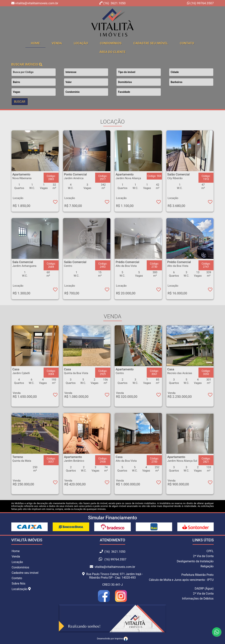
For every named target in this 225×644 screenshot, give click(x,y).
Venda (57, 43)
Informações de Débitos (198, 599)
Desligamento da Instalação (195, 561)
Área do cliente (112, 52)
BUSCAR (20, 102)
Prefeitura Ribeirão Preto (198, 575)
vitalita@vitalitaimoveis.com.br (112, 567)
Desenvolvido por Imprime (112, 639)
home (35, 43)
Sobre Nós (19, 584)
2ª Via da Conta (203, 556)
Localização (21, 589)
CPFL (210, 551)
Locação (81, 43)
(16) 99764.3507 (202, 3)
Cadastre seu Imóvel (151, 43)
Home (16, 551)
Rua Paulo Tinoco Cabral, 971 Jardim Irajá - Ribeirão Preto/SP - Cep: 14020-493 (112, 576)
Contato (187, 43)
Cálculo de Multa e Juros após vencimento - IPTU (181, 580)
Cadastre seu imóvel (25, 573)
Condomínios (111, 43)
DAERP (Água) (204, 589)
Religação (207, 566)
